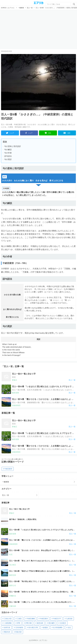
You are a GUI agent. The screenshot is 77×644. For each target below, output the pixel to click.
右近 (69, 628)
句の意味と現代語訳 (13, 146)
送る (48, 133)
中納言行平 (57, 619)
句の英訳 (8, 159)
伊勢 (18, 623)
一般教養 (5, 482)
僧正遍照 (51, 623)
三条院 (19, 619)
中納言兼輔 (31, 619)
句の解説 (8, 150)
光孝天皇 (7, 628)
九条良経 (69, 619)
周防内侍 (7, 632)
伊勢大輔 (28, 623)
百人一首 (5, 495)
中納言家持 (8, 469)
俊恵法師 (40, 623)
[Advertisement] (38, 29)
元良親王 (63, 623)
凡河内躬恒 (19, 628)
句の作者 (8, 153)
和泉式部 (18, 632)
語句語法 (8, 156)
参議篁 (45, 628)
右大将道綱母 (58, 628)
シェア (10, 133)
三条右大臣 (8, 619)
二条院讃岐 (8, 623)
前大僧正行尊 (33, 628)
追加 (67, 133)
